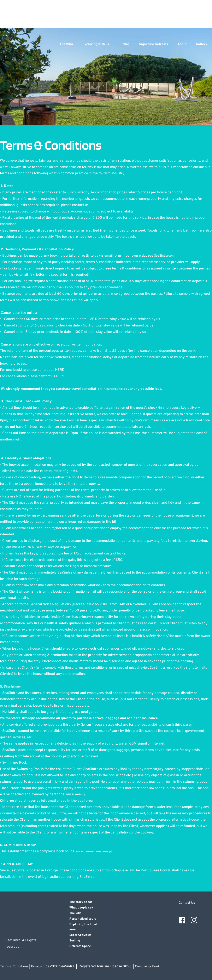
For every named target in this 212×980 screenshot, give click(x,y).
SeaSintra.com (165, 256)
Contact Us (187, 903)
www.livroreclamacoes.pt (95, 851)
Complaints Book (151, 967)
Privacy (39, 967)
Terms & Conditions (15, 967)
